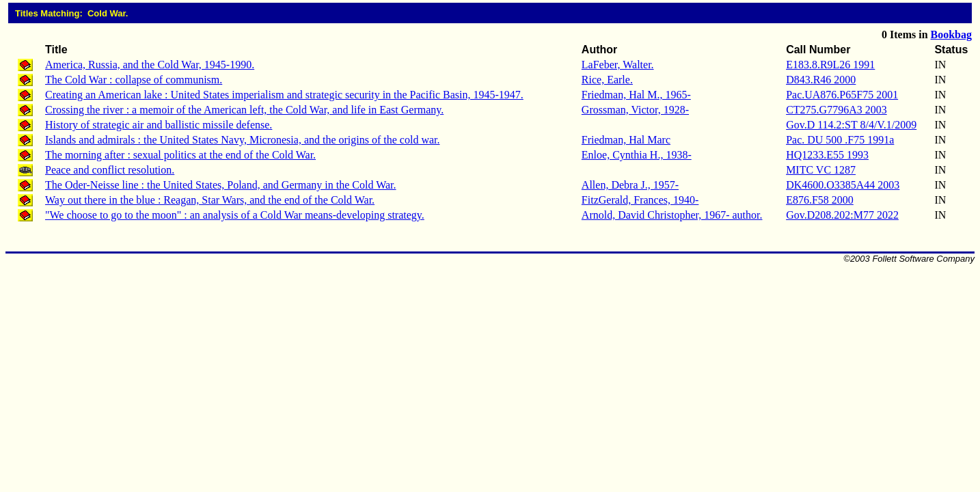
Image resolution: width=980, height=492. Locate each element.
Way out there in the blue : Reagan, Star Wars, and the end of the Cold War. (210, 200)
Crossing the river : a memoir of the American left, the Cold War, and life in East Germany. (244, 110)
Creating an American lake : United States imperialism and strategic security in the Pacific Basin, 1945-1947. (284, 95)
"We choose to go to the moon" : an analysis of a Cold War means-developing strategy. (235, 215)
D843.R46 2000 (821, 80)
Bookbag (951, 35)
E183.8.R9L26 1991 (830, 65)
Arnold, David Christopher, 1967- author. (672, 215)
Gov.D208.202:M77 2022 (842, 215)
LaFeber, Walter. (618, 65)
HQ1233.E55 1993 (827, 155)
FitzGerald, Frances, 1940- (640, 200)
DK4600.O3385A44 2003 (843, 185)
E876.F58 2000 (820, 200)
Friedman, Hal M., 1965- (636, 95)
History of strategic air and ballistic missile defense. (159, 125)
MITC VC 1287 (821, 170)
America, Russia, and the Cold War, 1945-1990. (150, 65)
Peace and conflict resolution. (110, 170)
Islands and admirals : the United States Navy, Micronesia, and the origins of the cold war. (243, 140)
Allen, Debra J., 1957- (630, 185)
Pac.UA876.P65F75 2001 (842, 95)
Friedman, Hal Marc (626, 140)
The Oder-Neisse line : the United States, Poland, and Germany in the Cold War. (221, 185)
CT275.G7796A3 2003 (836, 110)
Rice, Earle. (607, 80)
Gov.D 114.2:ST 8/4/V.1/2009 (851, 125)
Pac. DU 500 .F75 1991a (840, 140)
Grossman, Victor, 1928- (635, 110)
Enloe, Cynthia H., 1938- (637, 155)
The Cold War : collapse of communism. (134, 80)
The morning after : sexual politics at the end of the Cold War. (180, 155)
